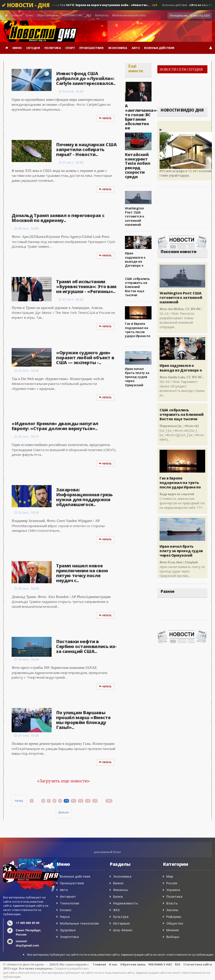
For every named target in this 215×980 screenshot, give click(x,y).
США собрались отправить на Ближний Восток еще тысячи (137, 287)
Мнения (173, 930)
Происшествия (72, 883)
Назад (19, 801)
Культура (121, 917)
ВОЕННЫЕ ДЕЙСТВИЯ (159, 48)
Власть (172, 903)
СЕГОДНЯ (33, 48)
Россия (172, 883)
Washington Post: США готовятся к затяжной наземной (135, 216)
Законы (172, 910)
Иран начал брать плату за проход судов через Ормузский (137, 377)
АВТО (136, 48)
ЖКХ (116, 910)
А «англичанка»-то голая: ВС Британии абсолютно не (141, 117)
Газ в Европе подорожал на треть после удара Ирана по (138, 330)
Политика (174, 897)
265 (109, 801)
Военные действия (90, 5)
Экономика (122, 876)
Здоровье (68, 930)
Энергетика (69, 937)
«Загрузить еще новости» (63, 781)
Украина (173, 890)
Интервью (121, 923)
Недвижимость (125, 903)
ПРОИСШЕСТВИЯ (91, 48)
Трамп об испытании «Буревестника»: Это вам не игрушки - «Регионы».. (86, 286)
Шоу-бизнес (123, 930)
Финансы (120, 890)
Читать (105, 118)
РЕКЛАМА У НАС (72, 15)
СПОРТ (70, 48)
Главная (17, 15)
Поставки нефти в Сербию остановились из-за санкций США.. (86, 646)
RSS (89, 15)
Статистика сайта (198, 964)
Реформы (174, 917)
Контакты (102, 15)
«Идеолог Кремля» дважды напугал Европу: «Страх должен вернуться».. (55, 426)
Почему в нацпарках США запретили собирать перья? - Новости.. (86, 149)
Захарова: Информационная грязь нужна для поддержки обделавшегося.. (84, 497)
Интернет (68, 897)
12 (81, 801)
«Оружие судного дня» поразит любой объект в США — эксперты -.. (85, 358)
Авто (64, 890)
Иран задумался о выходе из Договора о (135, 259)
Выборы (173, 937)
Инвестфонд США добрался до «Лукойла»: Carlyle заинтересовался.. (86, 78)
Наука (65, 917)
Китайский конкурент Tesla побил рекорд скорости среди (138, 166)
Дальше (63, 812)
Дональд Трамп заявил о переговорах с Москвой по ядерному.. (58, 218)
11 (74, 801)
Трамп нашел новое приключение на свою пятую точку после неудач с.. (82, 573)
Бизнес (118, 883)
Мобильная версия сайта (129, 15)
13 (88, 801)
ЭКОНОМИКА (118, 48)
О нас (30, 15)
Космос (66, 910)
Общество (175, 923)
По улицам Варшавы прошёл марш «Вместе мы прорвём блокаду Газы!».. (83, 720)
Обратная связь (48, 15)
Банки (118, 897)
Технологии (70, 903)
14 (95, 801)
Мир (170, 876)
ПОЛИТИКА (53, 48)
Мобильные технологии (79, 923)
